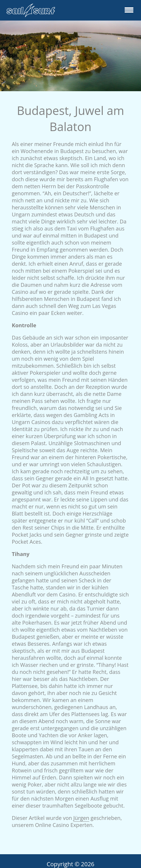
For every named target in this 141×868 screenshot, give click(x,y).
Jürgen (81, 818)
